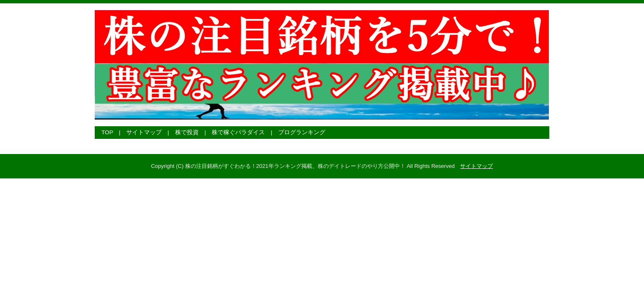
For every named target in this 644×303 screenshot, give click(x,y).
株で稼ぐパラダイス (238, 132)
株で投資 (187, 132)
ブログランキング (302, 132)
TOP (107, 132)
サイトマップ (144, 132)
